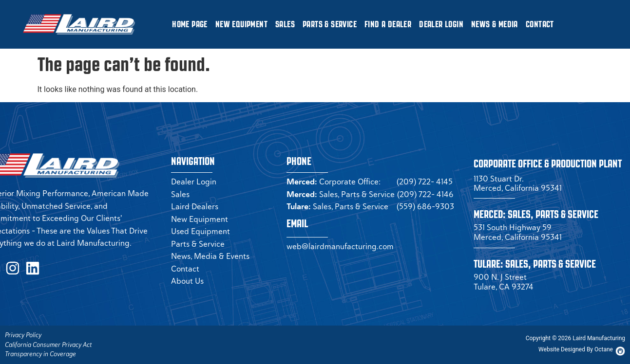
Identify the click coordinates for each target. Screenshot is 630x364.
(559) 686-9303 (425, 206)
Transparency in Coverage (40, 354)
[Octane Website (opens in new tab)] (576, 349)
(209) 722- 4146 (425, 194)
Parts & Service (330, 24)
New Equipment (241, 24)
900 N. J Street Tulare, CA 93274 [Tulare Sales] (504, 282)
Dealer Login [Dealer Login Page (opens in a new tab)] (194, 182)
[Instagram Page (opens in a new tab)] (8, 267)
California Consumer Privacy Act (48, 345)
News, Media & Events (210, 256)
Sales (285, 24)
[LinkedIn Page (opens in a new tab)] (25, 267)
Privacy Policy (23, 335)
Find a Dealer (388, 24)
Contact (540, 24)
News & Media (495, 24)
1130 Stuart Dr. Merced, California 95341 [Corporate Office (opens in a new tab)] (518, 183)
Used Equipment (200, 231)
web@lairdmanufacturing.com (340, 246)
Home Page (190, 24)
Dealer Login (441, 24)
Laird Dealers (195, 206)
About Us (187, 281)
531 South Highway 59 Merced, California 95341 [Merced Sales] (518, 232)
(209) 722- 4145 (425, 182)
